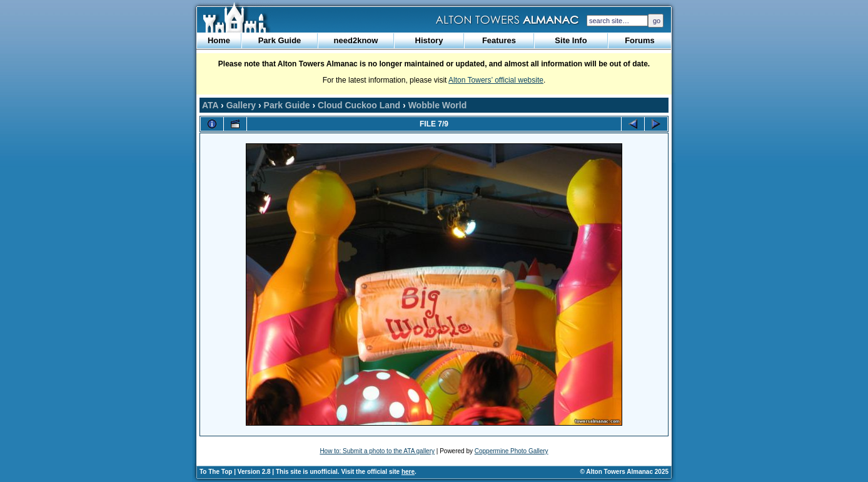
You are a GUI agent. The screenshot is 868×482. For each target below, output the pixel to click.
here (408, 472)
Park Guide (280, 40)
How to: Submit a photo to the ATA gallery (377, 451)
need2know (356, 40)
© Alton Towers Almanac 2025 (624, 472)
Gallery (241, 105)
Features (499, 40)
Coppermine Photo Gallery (512, 451)
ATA (210, 105)
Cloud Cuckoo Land (359, 105)
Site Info (571, 40)
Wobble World (438, 105)
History (429, 40)
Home (219, 40)
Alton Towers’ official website (496, 80)
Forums (640, 40)
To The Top (216, 472)
